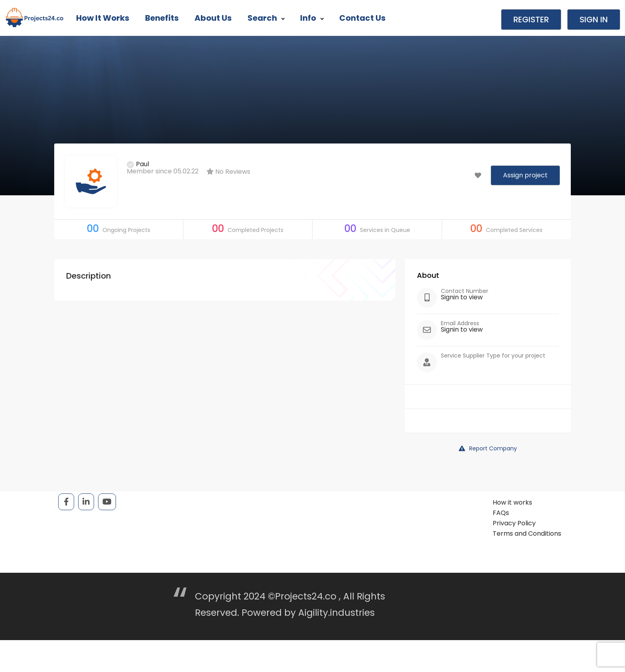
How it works (103, 18)
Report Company (488, 448)
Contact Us (362, 18)
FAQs (501, 513)
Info (312, 18)
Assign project (525, 175)
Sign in (594, 20)
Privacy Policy (514, 523)
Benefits (162, 18)
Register (531, 20)
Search (266, 18)
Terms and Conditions (527, 533)
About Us (213, 18)
